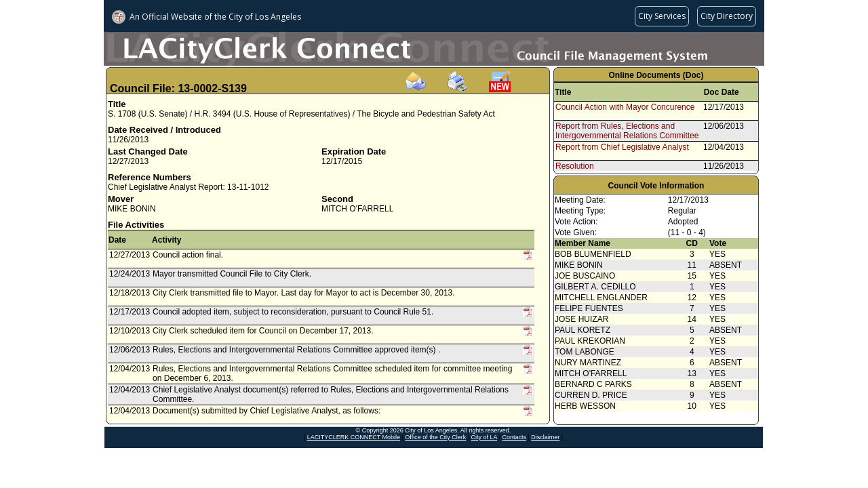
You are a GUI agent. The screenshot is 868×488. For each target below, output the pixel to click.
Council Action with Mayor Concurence (625, 107)
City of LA (485, 437)
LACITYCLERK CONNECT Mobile (354, 437)
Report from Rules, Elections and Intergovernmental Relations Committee (627, 131)
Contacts (514, 437)
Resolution (575, 166)
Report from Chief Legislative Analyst (622, 147)
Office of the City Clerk (435, 437)
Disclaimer (545, 437)
